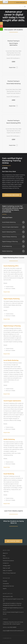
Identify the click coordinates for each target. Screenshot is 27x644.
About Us (5, 553)
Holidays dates (7, 566)
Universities (6, 584)
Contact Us (6, 563)
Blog (4, 556)
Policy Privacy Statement (9, 573)
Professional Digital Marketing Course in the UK (13, 609)
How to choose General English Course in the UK (13, 613)
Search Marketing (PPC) (13, 232)
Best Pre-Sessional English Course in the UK (13, 600)
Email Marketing (13, 246)
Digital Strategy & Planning (13, 242)
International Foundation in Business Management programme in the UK (12, 604)
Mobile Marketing (13, 251)
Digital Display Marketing (13, 237)
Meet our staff (6, 568)
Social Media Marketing (13, 222)
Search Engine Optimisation (13, 227)
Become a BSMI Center (19, 2)
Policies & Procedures (8, 561)
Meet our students (7, 571)
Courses (5, 581)
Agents (5, 588)
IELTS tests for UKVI (8, 597)
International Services (8, 586)
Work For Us (6, 558)
